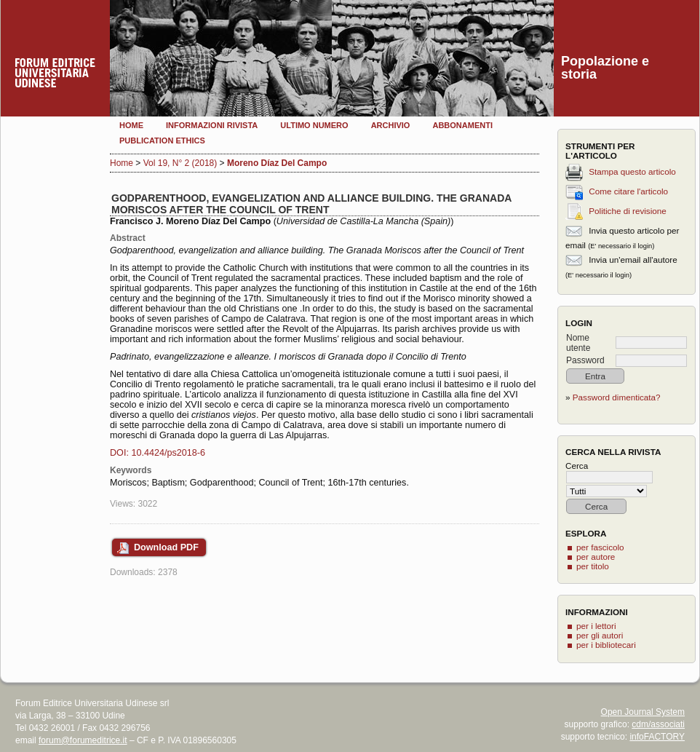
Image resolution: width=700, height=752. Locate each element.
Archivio (391, 125)
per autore (596, 557)
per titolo (593, 566)
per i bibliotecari (606, 645)
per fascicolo (600, 547)
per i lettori (596, 626)
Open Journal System (643, 712)
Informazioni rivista (212, 125)
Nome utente (578, 343)
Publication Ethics (162, 140)
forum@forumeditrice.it (83, 740)
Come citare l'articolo (628, 191)
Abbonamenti (462, 125)
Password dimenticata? (617, 397)
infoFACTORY (657, 737)
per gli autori (600, 635)
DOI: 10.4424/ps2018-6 (158, 453)
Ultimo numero (314, 125)
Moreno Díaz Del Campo (277, 163)
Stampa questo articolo (632, 171)
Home (131, 125)
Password (585, 360)
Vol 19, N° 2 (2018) (180, 163)
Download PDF (166, 547)
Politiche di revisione (628, 211)
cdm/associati (658, 724)
